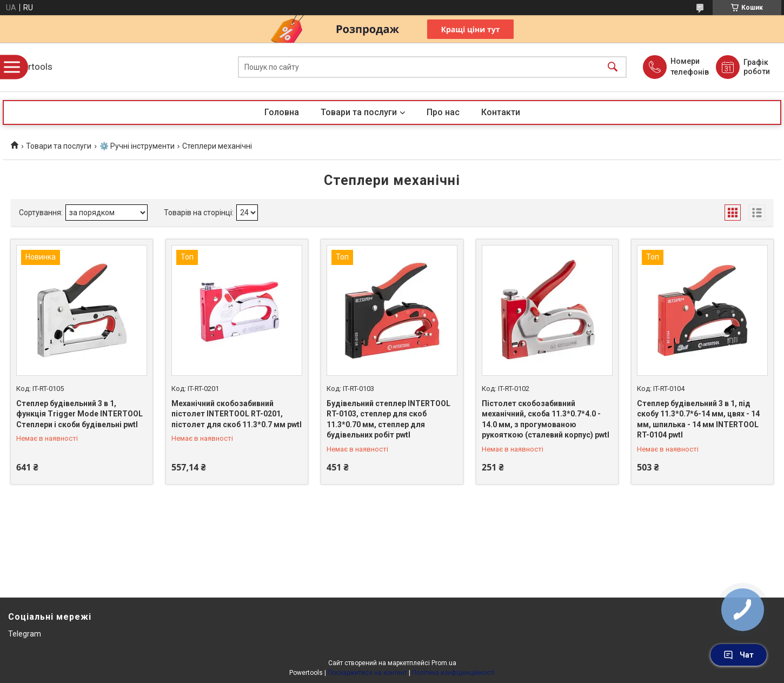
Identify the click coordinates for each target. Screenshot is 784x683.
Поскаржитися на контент (367, 673)
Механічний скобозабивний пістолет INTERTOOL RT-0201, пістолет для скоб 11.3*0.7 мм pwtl (237, 414)
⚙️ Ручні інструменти (137, 146)
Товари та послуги (359, 112)
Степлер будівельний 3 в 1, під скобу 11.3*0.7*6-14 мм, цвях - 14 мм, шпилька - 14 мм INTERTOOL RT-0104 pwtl (698, 419)
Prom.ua (444, 663)
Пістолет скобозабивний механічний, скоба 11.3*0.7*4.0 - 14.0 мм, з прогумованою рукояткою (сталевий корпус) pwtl (546, 419)
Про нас (443, 112)
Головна (282, 112)
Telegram (25, 634)
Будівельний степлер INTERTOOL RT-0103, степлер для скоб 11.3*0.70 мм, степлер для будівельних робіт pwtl (388, 419)
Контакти (501, 112)
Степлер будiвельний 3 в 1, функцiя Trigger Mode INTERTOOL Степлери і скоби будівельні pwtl (79, 414)
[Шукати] (613, 67)
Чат (739, 655)
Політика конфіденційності (453, 673)
